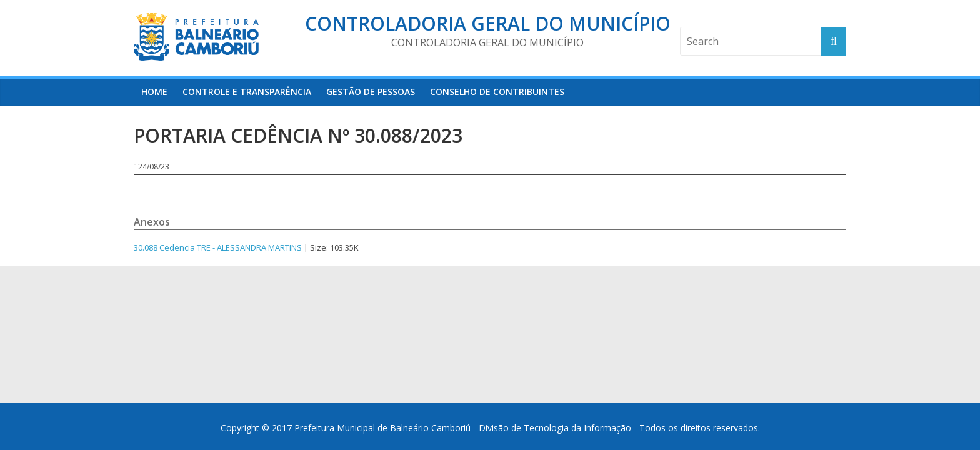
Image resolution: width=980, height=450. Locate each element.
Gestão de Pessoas (371, 92)
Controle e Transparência (247, 92)
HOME (154, 92)
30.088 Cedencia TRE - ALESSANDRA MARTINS (218, 247)
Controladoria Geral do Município (488, 23)
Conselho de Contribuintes (497, 92)
